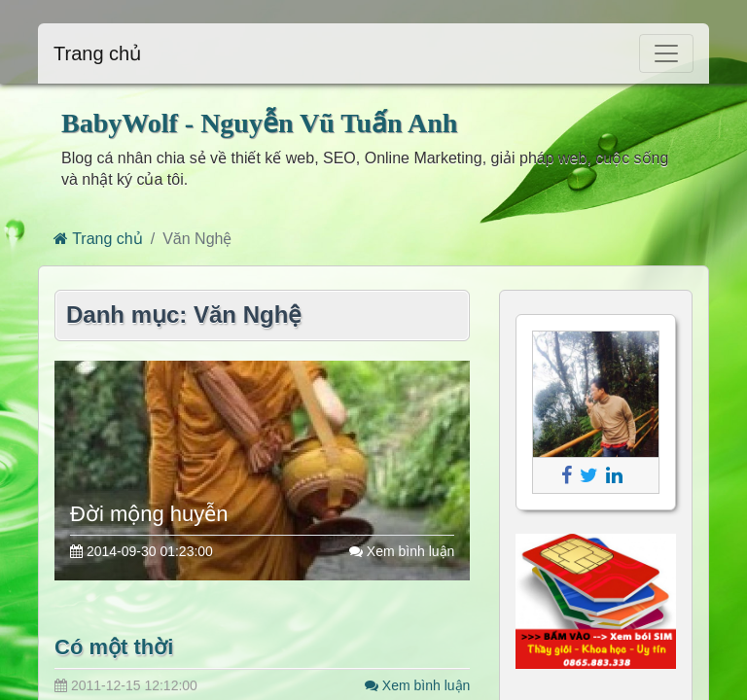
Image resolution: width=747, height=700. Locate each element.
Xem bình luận (402, 551)
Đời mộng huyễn (149, 514)
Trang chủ (97, 53)
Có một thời (114, 647)
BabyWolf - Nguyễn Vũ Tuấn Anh (259, 123)
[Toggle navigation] (666, 53)
